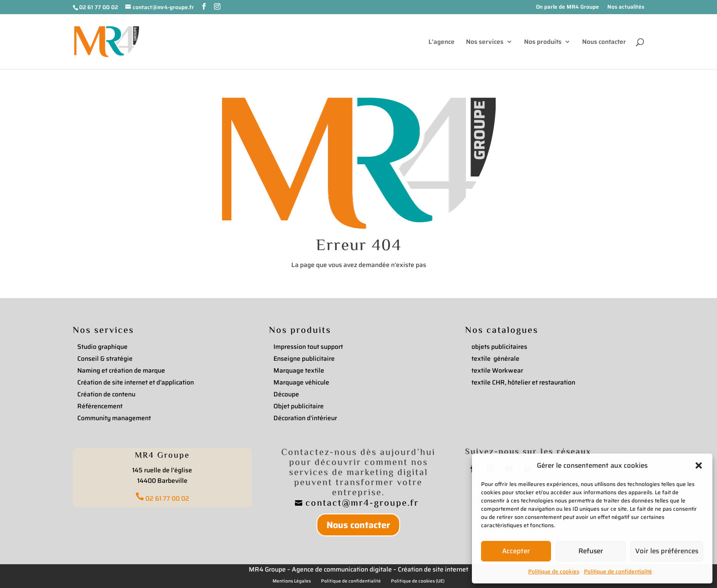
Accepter (516, 551)
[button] (699, 465)
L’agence (441, 43)
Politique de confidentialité (618, 571)
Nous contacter (604, 43)
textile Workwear (497, 370)
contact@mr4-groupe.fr (364, 504)
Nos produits (543, 43)
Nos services (485, 43)
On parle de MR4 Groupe (567, 8)
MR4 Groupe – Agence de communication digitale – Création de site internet (358, 569)
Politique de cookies (554, 571)
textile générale (495, 358)
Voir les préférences (667, 551)
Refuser (591, 551)
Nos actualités (626, 8)
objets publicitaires (499, 347)
